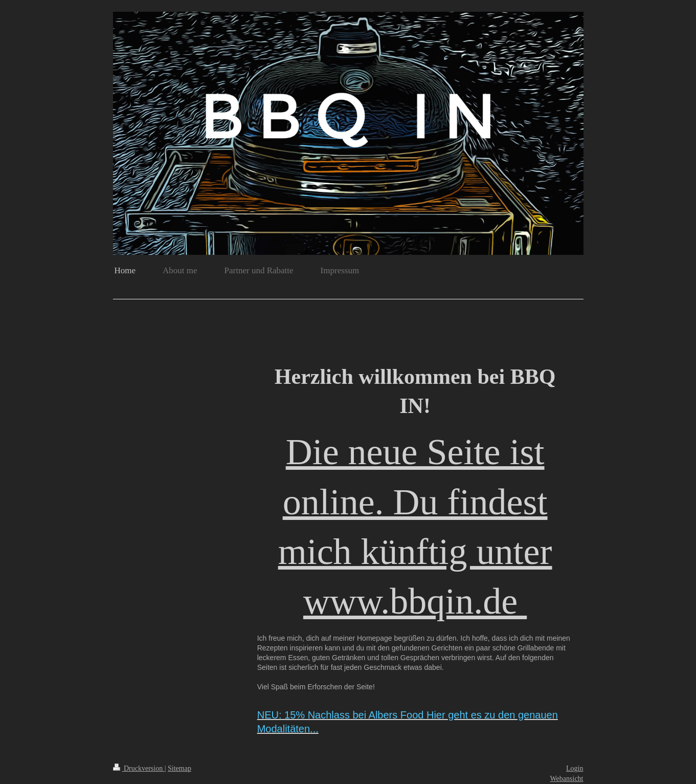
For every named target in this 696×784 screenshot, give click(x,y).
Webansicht (567, 779)
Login (575, 768)
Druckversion (139, 768)
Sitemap (179, 768)
